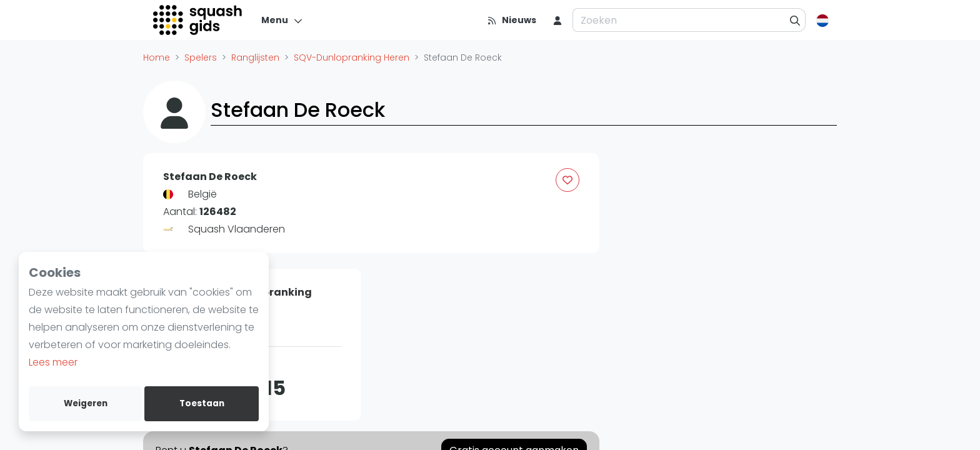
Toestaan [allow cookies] (202, 403)
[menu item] (557, 20)
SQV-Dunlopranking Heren (352, 57)
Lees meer (53, 362)
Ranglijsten (255, 57)
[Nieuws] (512, 20)
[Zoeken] (795, 20)
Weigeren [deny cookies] (86, 403)
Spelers (201, 57)
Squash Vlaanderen (237, 229)
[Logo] (198, 20)
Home (157, 57)
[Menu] (282, 20)
